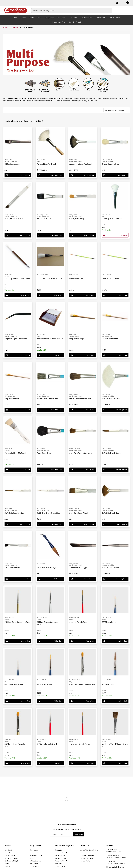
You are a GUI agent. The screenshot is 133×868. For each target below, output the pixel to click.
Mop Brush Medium (110, 339)
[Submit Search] (110, 10)
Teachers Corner (36, 855)
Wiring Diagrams (36, 861)
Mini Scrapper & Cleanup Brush (50, 339)
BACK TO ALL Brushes (103, 91)
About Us (85, 846)
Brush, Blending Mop (111, 164)
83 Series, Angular (12, 164)
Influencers (59, 863)
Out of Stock (115, 235)
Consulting (9, 853)
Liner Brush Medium (110, 279)
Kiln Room (73, 18)
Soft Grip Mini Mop (13, 567)
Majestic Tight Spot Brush (16, 339)
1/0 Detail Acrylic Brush (47, 744)
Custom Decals (10, 855)
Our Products (114, 18)
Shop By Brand (75, 22)
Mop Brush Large (77, 339)
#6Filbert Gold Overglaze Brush (16, 745)
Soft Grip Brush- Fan (111, 513)
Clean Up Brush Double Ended (17, 279)
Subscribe (79, 834)
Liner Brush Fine (76, 279)
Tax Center (34, 863)
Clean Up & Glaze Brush (112, 218)
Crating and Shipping (12, 861)
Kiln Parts (61, 18)
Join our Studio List (62, 858)
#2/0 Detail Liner (109, 622)
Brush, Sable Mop (77, 218)
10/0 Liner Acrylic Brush (80, 744)
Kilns (39, 18)
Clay (15, 18)
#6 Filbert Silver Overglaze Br (82, 684)
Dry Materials (87, 18)
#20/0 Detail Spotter (14, 684)
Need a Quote (35, 866)
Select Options (18, 175)
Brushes (15, 28)
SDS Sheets (34, 858)
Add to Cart (18, 295)
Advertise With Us (62, 861)
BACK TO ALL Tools (30, 91)
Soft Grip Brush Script (14, 513)
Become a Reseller (62, 853)
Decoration (101, 18)
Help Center (35, 846)
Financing (8, 866)
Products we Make (87, 858)
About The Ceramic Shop (89, 850)
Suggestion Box (61, 866)
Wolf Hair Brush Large (47, 567)
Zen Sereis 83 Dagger (79, 567)
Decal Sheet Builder (12, 858)
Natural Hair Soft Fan (111, 399)
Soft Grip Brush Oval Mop (81, 453)
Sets (88, 90)
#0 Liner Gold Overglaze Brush (18, 622)
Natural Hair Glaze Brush (48, 399)
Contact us (34, 850)
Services (9, 846)
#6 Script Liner (108, 684)
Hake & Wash (74, 90)
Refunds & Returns (87, 855)
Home (5, 28)
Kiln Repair (9, 850)
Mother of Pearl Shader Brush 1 (115, 745)
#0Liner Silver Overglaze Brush (48, 623)
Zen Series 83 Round (111, 567)
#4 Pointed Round (45, 684)
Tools (31, 18)
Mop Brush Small (12, 399)
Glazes (23, 18)
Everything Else (59, 22)
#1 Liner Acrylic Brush (79, 622)
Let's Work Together (65, 846)
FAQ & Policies (35, 853)
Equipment (49, 18)
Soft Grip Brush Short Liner (49, 513)
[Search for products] (70, 10)
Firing (7, 863)
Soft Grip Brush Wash (79, 513)
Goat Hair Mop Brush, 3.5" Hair (50, 279)
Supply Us (59, 850)
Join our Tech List (61, 855)
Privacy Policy (85, 861)
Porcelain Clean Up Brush (15, 453)
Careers (83, 853)
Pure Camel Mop (44, 453)
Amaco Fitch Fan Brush (47, 164)
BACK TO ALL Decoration (45, 91)
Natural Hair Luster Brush (80, 399)
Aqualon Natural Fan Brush (81, 164)
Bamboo (59, 90)
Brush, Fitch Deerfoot (14, 218)
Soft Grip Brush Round (111, 453)
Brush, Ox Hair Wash (46, 218)
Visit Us (109, 846)
